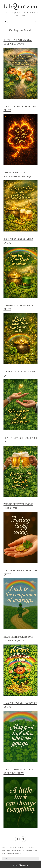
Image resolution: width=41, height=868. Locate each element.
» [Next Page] (23, 839)
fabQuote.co (23, 865)
